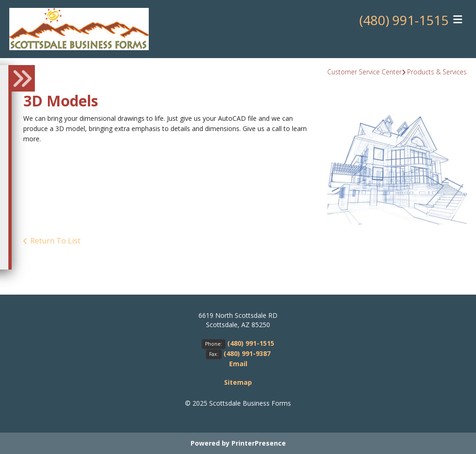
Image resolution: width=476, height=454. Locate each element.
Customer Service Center (364, 72)
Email (238, 364)
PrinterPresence (259, 443)
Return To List (55, 241)
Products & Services (437, 72)
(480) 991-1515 (404, 20)
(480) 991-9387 (247, 353)
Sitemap (238, 382)
